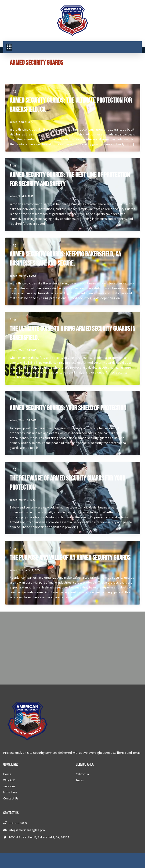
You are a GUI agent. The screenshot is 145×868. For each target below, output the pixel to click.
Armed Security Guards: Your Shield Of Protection (68, 408)
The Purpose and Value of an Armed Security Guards (70, 558)
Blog (13, 91)
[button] (9, 47)
